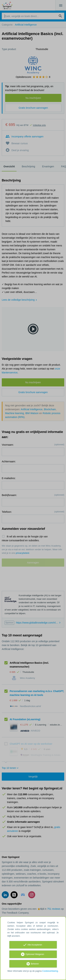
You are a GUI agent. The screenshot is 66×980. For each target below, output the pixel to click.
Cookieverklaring (50, 971)
